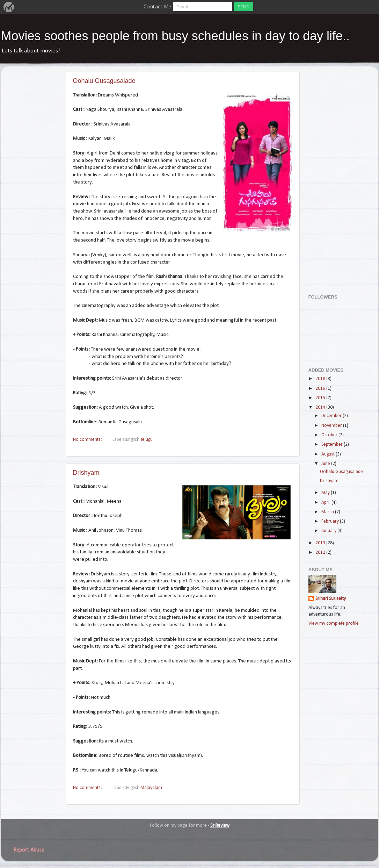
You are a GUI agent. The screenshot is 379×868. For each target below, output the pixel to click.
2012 (321, 553)
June (326, 464)
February (331, 521)
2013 (321, 543)
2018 (321, 379)
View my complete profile (334, 623)
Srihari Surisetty (331, 599)
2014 (321, 407)
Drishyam (86, 473)
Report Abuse (29, 850)
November (332, 426)
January (329, 531)
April (326, 503)
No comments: (88, 440)
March (328, 512)
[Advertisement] (336, 177)
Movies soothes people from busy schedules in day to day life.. (176, 36)
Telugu (147, 440)
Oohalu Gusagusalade (104, 81)
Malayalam (151, 788)
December (332, 416)
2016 (321, 389)
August (329, 454)
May (326, 493)
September (333, 444)
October (330, 435)
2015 (321, 398)
